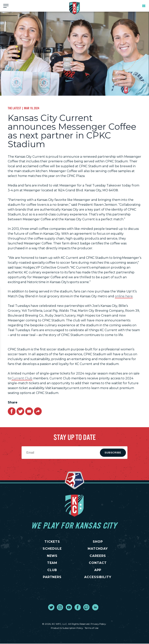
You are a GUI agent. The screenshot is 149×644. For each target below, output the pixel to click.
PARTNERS (52, 577)
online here (124, 296)
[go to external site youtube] (69, 608)
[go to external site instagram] (60, 608)
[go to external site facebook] (78, 608)
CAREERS (98, 556)
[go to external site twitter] (51, 608)
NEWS (52, 556)
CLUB (52, 570)
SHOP (98, 542)
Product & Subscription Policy (67, 628)
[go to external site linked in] (95, 608)
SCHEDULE (52, 549)
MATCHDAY (98, 549)
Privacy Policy (98, 624)
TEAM (52, 563)
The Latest (14, 108)
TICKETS (52, 542)
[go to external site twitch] (86, 608)
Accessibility (98, 577)
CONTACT (98, 563)
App (98, 570)
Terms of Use (92, 628)
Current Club (22, 378)
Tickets (144, 6)
